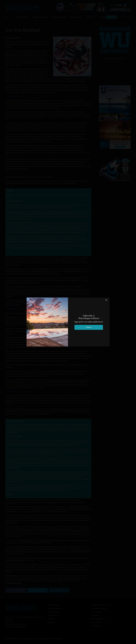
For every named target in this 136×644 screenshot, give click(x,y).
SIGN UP (89, 327)
